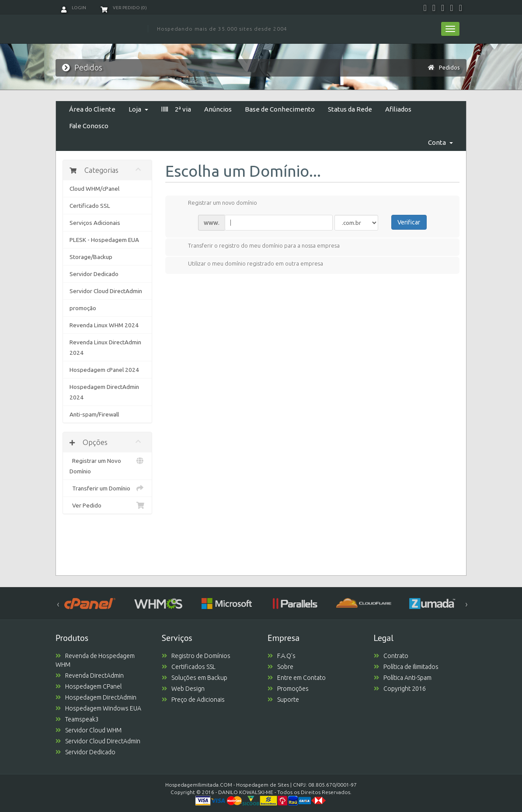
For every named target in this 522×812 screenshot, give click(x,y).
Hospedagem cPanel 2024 (104, 370)
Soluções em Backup (195, 678)
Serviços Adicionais (95, 223)
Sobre (280, 667)
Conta (440, 142)
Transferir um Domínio (107, 488)
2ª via (176, 109)
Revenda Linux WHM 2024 (104, 325)
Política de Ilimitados (406, 667)
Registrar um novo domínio (216, 203)
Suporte (283, 700)
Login (74, 8)
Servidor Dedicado (94, 274)
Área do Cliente (92, 109)
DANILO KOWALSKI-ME (246, 792)
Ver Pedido (107, 505)
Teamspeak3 (77, 719)
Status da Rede (350, 109)
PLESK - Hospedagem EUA (104, 240)
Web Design (183, 689)
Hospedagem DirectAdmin (96, 697)
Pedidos (449, 67)
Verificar (409, 222)
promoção (83, 308)
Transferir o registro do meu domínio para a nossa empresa (257, 246)
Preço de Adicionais (193, 700)
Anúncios (218, 109)
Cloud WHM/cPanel (94, 189)
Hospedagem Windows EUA (98, 708)
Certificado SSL (90, 206)
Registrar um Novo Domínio (107, 465)
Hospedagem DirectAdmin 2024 (104, 392)
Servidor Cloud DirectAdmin (106, 291)
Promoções (288, 689)
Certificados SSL (189, 667)
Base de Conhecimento (280, 109)
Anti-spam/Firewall (94, 414)
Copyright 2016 (400, 689)
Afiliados (398, 109)
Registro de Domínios (196, 656)
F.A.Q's (282, 656)
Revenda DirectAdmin (90, 675)
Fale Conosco (89, 126)
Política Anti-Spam (403, 678)
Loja (138, 109)
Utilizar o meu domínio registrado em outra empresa (249, 264)
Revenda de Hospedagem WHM (95, 660)
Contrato (391, 656)
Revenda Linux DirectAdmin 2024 (105, 347)
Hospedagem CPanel (89, 686)
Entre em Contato (297, 678)
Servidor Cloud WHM (89, 730)
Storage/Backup (91, 257)
